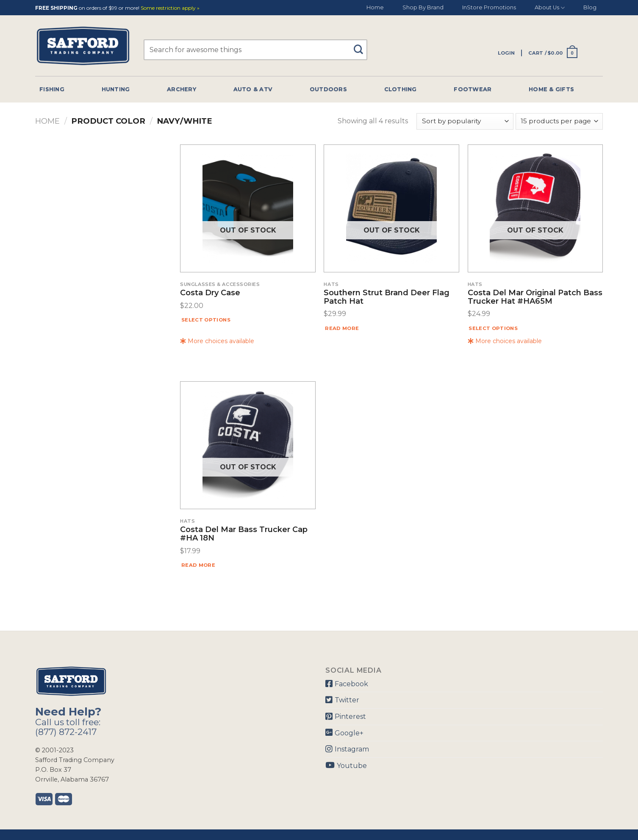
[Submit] (362, 46)
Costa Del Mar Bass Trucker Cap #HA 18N (244, 534)
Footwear (473, 89)
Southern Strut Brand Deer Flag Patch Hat (387, 297)
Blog (590, 7)
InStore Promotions (489, 7)
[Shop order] (465, 121)
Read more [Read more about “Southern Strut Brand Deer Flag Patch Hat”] (342, 328)
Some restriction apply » (170, 8)
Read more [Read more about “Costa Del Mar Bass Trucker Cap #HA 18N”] (198, 565)
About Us (550, 8)
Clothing (401, 89)
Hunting (116, 89)
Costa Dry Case (210, 293)
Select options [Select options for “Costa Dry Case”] (206, 320)
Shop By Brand (423, 7)
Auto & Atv (253, 89)
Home (375, 7)
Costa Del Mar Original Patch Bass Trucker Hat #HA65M (535, 297)
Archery (182, 89)
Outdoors (328, 89)
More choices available (217, 341)
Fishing (52, 89)
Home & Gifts (551, 89)
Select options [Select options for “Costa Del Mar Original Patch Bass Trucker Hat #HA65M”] (493, 328)
